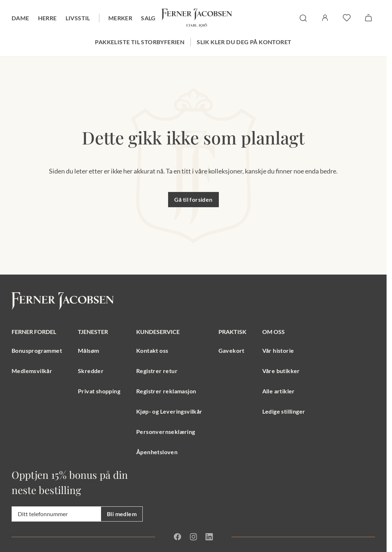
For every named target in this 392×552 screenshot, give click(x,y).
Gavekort (232, 350)
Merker (120, 18)
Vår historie (278, 350)
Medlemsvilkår (32, 371)
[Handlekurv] (368, 18)
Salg (148, 18)
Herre (47, 18)
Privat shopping (99, 391)
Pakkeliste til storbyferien (140, 42)
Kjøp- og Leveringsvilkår (169, 411)
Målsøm (88, 350)
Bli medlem (122, 514)
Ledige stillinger (284, 411)
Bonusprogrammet (37, 350)
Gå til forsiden (193, 199)
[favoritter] (347, 18)
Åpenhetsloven (157, 452)
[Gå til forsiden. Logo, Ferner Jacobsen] (197, 18)
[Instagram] (193, 537)
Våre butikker (281, 371)
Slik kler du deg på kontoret (244, 42)
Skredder (91, 371)
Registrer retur (157, 371)
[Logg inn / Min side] (325, 18)
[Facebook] (178, 537)
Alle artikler (279, 391)
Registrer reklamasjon (166, 391)
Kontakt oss (152, 350)
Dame (20, 18)
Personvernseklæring (166, 432)
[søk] (303, 18)
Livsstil (78, 18)
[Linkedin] (209, 537)
